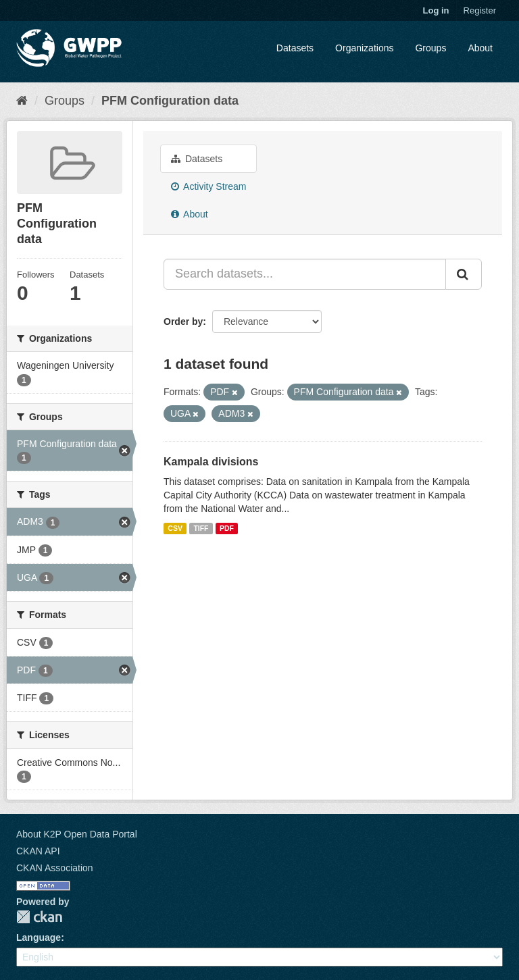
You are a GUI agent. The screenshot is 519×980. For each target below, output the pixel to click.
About (480, 48)
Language (39, 937)
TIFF (201, 528)
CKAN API (38, 851)
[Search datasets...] (305, 274)
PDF (227, 528)
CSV (175, 528)
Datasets (295, 48)
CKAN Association (55, 868)
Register (480, 10)
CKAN (39, 917)
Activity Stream (208, 186)
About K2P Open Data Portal (77, 834)
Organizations (364, 48)
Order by (183, 321)
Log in (436, 10)
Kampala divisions (211, 462)
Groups (430, 48)
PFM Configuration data (170, 101)
